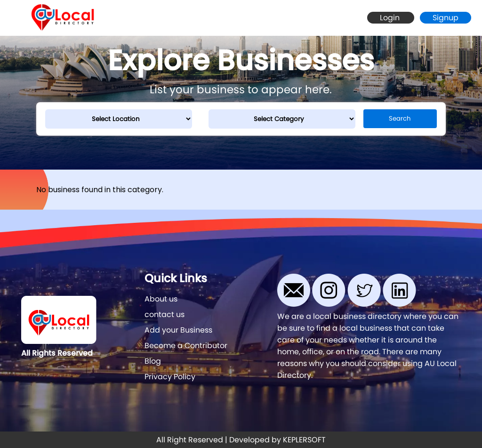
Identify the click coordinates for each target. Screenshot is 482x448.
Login (391, 18)
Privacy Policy (170, 377)
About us (161, 299)
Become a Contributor (186, 346)
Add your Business (178, 330)
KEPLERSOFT (304, 440)
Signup (446, 18)
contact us (165, 314)
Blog (153, 361)
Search (400, 118)
